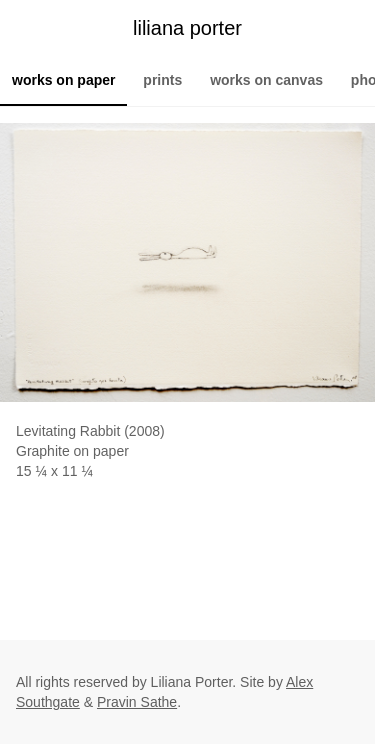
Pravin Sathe (137, 702)
